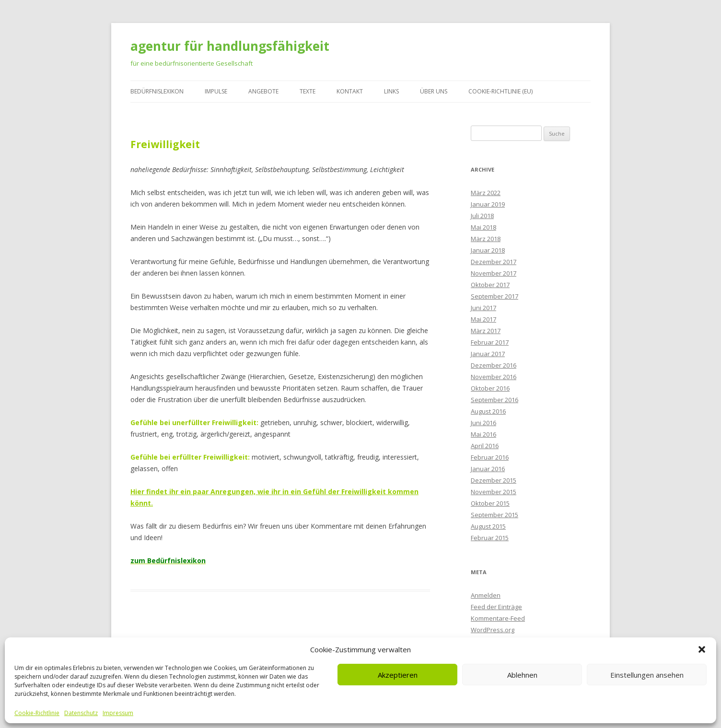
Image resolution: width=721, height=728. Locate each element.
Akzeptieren (398, 675)
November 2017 (494, 273)
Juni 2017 (483, 308)
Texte (308, 91)
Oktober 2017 (490, 285)
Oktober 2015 (490, 503)
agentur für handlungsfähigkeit (230, 46)
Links (391, 91)
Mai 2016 (483, 434)
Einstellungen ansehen (647, 675)
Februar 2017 (490, 342)
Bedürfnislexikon (157, 91)
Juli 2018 (482, 216)
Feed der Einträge (496, 607)
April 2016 (485, 446)
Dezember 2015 (494, 480)
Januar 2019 (488, 204)
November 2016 (494, 377)
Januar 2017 (488, 354)
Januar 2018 (488, 250)
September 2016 (494, 400)
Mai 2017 (483, 319)
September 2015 (494, 515)
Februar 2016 (490, 457)
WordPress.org (493, 630)
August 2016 (488, 411)
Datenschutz (81, 713)
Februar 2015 (490, 538)
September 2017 (494, 296)
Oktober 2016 (490, 388)
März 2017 (486, 331)
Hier (137, 491)
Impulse (216, 91)
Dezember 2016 (494, 365)
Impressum (118, 713)
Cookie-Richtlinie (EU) (500, 91)
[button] (702, 649)
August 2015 (488, 526)
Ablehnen (522, 675)
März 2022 (486, 193)
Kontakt (350, 91)
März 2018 (486, 239)
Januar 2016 (488, 469)
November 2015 (494, 492)
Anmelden (486, 595)
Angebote (263, 91)
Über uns (434, 91)
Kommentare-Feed (498, 618)
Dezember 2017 (494, 262)
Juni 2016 (483, 423)
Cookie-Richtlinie (37, 713)
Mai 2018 (483, 227)
